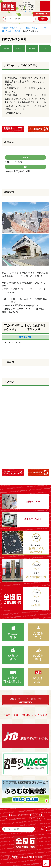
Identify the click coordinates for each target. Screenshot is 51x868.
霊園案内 (19, 49)
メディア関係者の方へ (42, 14)
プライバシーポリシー (13, 818)
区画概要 (32, 49)
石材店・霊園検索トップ (13, 28)
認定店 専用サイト (23, 815)
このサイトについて (28, 818)
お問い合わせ (28, 11)
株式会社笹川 (26, 337)
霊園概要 (6, 49)
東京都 (17, 31)
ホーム (13, 815)
